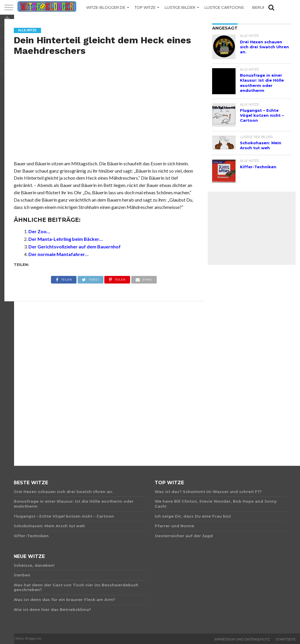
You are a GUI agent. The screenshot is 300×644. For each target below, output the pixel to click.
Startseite (286, 639)
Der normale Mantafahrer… (58, 254)
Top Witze (145, 7)
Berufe (260, 7)
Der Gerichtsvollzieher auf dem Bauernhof (75, 247)
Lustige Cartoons (224, 7)
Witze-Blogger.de (106, 7)
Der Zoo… (39, 231)
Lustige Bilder (180, 7)
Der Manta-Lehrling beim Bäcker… (66, 239)
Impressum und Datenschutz (242, 639)
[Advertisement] (104, 114)
